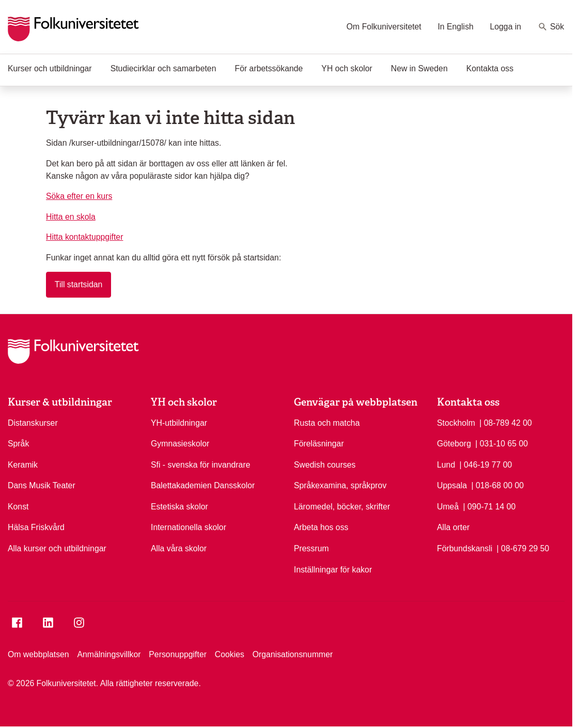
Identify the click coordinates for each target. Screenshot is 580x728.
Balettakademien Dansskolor (203, 485)
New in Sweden (419, 68)
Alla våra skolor (179, 548)
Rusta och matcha (327, 423)
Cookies (230, 654)
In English (455, 27)
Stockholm (456, 423)
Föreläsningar (319, 444)
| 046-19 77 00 (486, 464)
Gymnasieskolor (180, 444)
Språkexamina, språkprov (340, 485)
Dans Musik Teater (42, 485)
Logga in (505, 27)
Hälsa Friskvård (36, 527)
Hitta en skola (71, 217)
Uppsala (452, 485)
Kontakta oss (490, 68)
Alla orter (453, 527)
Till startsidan (79, 284)
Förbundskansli (465, 548)
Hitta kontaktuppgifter (84, 237)
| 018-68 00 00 (497, 485)
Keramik (23, 465)
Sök (551, 27)
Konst (18, 507)
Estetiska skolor (179, 507)
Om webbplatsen (38, 654)
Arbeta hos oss (321, 527)
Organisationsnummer (293, 654)
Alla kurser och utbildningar (57, 548)
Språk (18, 444)
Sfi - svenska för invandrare (200, 465)
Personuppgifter (178, 654)
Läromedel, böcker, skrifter (342, 507)
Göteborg (454, 444)
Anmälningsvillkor (109, 654)
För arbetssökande (269, 68)
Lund (446, 465)
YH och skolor (347, 68)
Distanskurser (33, 423)
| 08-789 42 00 (506, 422)
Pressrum (311, 548)
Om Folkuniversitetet (384, 27)
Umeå (448, 507)
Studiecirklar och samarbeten (163, 68)
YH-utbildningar (179, 423)
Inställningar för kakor (333, 570)
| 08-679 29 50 (523, 548)
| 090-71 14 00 (490, 506)
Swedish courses (325, 465)
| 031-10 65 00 (501, 443)
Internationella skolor (189, 527)
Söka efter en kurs (79, 196)
